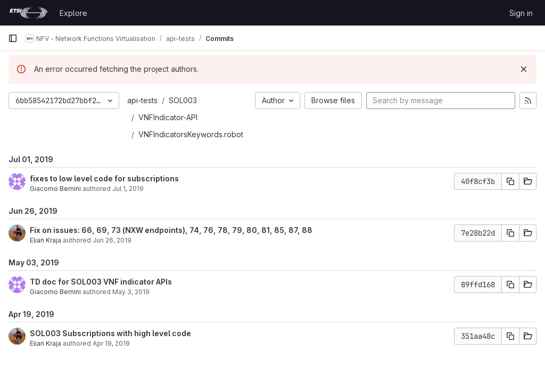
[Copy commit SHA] (510, 181)
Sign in (521, 13)
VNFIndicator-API (168, 117)
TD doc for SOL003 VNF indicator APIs (101, 282)
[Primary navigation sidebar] (13, 38)
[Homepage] (28, 13)
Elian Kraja (46, 240)
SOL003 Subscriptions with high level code (110, 333)
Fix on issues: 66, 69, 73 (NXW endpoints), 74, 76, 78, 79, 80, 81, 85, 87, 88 (171, 230)
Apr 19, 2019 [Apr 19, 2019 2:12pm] (111, 343)
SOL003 (183, 100)
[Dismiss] (524, 69)
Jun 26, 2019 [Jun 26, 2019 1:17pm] (112, 240)
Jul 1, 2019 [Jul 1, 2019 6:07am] (128, 189)
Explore (73, 13)
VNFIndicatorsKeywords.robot (191, 134)
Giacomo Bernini (55, 189)
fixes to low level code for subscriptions (104, 178)
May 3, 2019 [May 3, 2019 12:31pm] (131, 292)
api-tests (142, 100)
